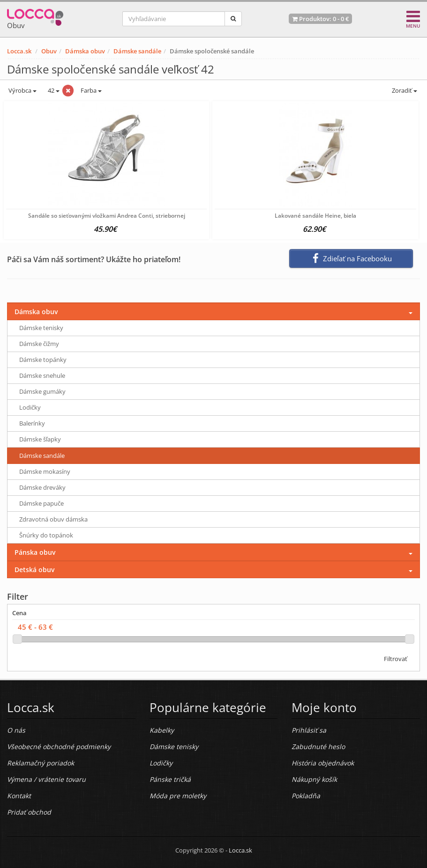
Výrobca (22, 90)
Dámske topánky (43, 360)
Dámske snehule (42, 375)
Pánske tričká (170, 779)
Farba (91, 90)
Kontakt (19, 796)
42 (53, 90)
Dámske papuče (41, 503)
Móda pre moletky (178, 796)
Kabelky (162, 730)
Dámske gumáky (42, 391)
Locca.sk (19, 51)
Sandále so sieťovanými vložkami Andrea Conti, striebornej (107, 216)
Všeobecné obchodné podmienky (59, 747)
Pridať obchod (29, 812)
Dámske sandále (137, 51)
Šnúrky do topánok (46, 535)
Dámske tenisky (41, 328)
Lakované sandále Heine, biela (315, 216)
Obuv (49, 51)
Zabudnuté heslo (318, 747)
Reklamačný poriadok (41, 763)
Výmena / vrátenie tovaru (46, 779)
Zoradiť (404, 90)
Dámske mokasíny (45, 471)
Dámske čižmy (39, 344)
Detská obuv (34, 570)
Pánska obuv (35, 552)
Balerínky (32, 423)
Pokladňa (306, 796)
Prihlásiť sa (309, 730)
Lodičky (30, 407)
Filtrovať (396, 659)
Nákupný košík (314, 779)
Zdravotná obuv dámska (53, 519)
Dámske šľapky (40, 439)
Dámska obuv (85, 51)
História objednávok (323, 763)
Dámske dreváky (42, 487)
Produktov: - (320, 19)
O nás (16, 730)
